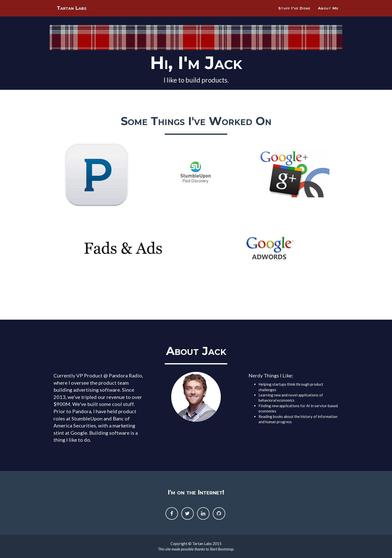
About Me (328, 14)
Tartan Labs (75, 15)
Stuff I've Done (294, 14)
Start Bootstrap (222, 549)
